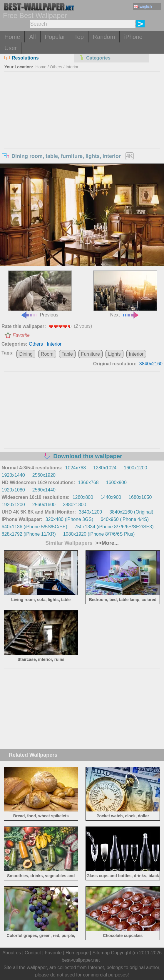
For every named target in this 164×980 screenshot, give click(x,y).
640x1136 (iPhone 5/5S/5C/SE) (35, 527)
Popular (55, 37)
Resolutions (22, 58)
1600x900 (116, 482)
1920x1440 (13, 475)
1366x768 (88, 482)
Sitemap (101, 953)
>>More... (106, 543)
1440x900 (111, 497)
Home (12, 37)
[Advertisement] (82, 116)
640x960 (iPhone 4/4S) (125, 519)
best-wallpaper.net (81, 960)
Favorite (21, 335)
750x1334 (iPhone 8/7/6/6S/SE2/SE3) (114, 527)
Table (67, 354)
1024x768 (76, 468)
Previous (40, 294)
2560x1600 (44, 505)
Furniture (91, 354)
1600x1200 (135, 468)
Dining (26, 354)
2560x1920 (44, 475)
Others (56, 67)
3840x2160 (151, 364)
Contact (33, 953)
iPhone (133, 37)
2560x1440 (44, 490)
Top (79, 37)
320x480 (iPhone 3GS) (70, 519)
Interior (72, 67)
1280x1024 (105, 468)
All (32, 37)
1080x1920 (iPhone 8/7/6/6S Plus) (99, 534)
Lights (114, 354)
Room (47, 354)
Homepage (77, 953)
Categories (95, 58)
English (143, 6)
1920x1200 (13, 505)
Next (125, 294)
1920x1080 (13, 490)
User (11, 48)
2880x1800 (75, 505)
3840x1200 (90, 512)
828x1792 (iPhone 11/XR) (29, 534)
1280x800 (83, 497)
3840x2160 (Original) (131, 512)
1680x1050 (140, 497)
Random (104, 37)
